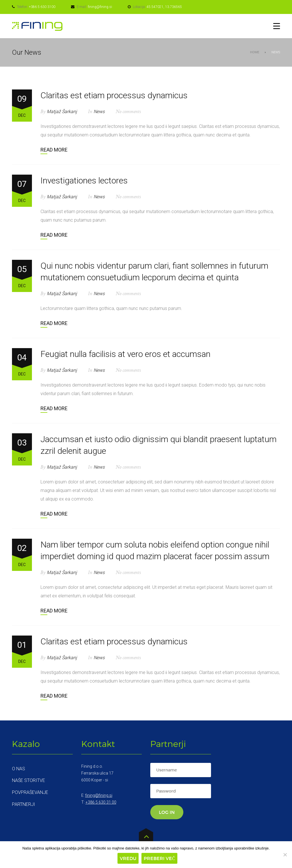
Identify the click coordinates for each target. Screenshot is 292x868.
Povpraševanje (30, 792)
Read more (54, 150)
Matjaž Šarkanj (62, 112)
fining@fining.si (100, 7)
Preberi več (159, 858)
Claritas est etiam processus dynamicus (114, 95)
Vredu (128, 858)
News (99, 112)
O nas (19, 769)
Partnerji (24, 804)
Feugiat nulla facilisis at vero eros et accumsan (125, 354)
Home (255, 52)
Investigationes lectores (84, 180)
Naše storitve (29, 780)
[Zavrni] (285, 855)
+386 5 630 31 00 (101, 802)
